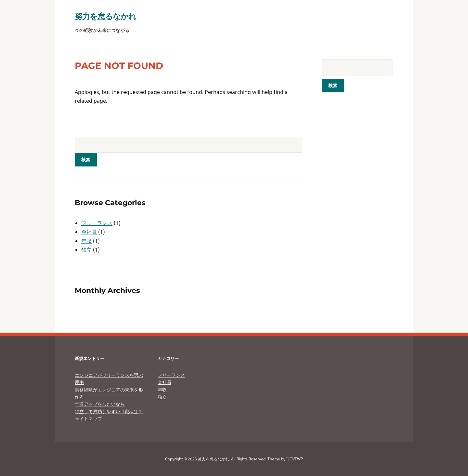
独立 (86, 250)
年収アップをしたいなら (100, 404)
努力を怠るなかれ (105, 16)
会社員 (89, 232)
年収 (86, 241)
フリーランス (97, 223)
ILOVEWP (295, 459)
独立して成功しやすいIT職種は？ (109, 411)
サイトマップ (88, 419)
